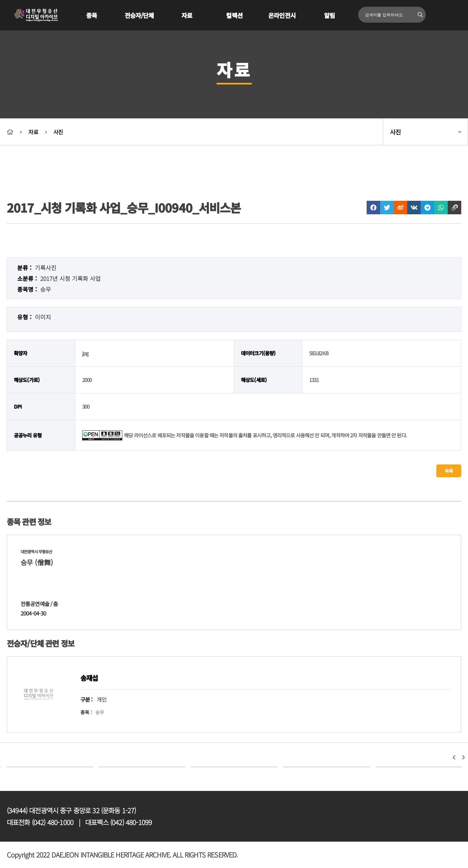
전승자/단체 (139, 15)
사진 (58, 132)
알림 (329, 15)
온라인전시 (282, 15)
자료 (187, 15)
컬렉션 (234, 15)
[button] (454, 757)
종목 (92, 15)
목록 (449, 471)
